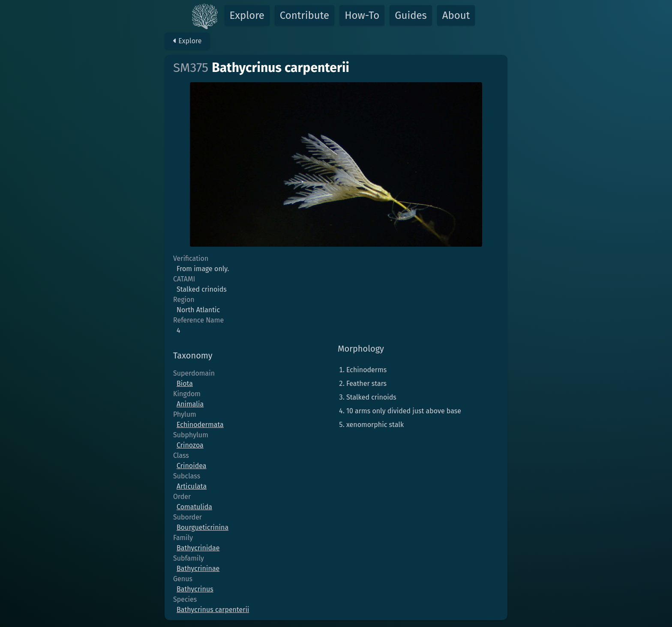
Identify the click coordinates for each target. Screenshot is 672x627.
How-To (362, 15)
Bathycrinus (195, 589)
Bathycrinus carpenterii (213, 610)
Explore (247, 15)
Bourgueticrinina (202, 527)
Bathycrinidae (198, 548)
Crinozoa (190, 445)
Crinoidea (191, 466)
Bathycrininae (198, 569)
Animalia (190, 404)
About (456, 15)
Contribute (304, 15)
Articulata (192, 486)
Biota (185, 384)
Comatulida (194, 507)
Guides (411, 15)
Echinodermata (200, 425)
